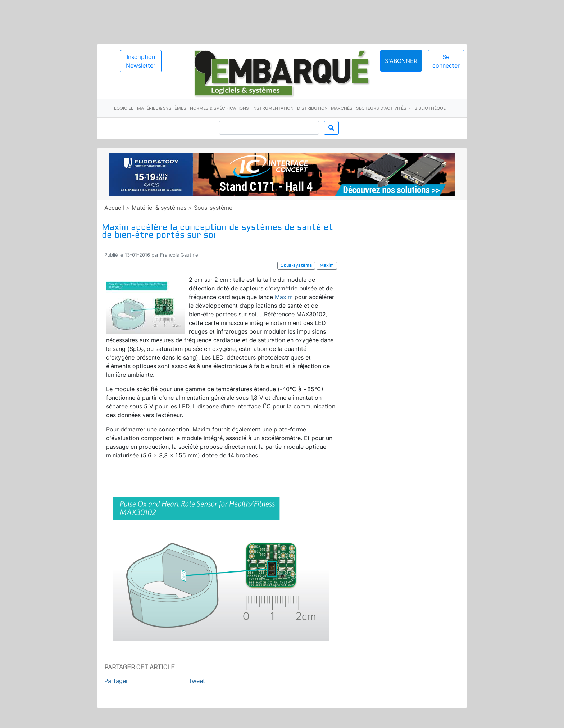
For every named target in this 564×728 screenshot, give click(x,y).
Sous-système (213, 208)
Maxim (284, 297)
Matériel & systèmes (162, 108)
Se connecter (446, 61)
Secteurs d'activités (382, 108)
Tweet (197, 681)
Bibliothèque (431, 108)
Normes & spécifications (219, 108)
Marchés (342, 108)
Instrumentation (273, 108)
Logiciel (124, 108)
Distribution (312, 108)
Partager (116, 681)
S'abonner (401, 61)
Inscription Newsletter (141, 61)
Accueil (114, 208)
